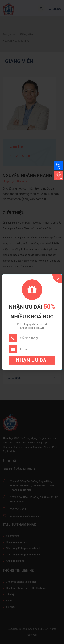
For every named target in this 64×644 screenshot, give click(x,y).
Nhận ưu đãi (32, 360)
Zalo (59, 168)
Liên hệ (59, 179)
